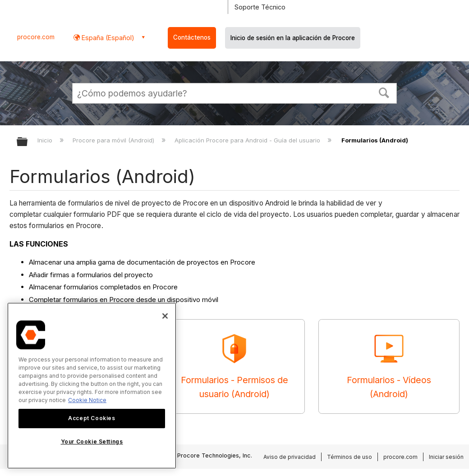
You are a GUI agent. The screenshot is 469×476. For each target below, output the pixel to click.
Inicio (46, 140)
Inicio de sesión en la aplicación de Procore (293, 38)
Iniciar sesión (446, 457)
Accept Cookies (92, 418)
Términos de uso (349, 457)
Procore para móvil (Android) (114, 140)
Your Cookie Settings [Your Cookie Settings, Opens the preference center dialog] (92, 442)
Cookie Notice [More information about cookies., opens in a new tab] (87, 400)
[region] (92, 386)
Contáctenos (192, 37)
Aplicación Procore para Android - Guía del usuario (248, 140)
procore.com (36, 37)
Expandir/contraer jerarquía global (28, 142)
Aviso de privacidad (290, 457)
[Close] (165, 316)
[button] (384, 92)
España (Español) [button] (107, 38)
